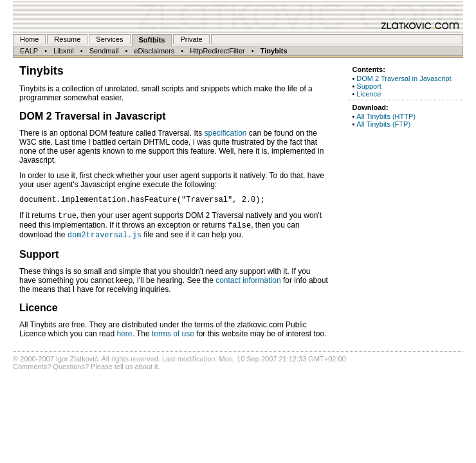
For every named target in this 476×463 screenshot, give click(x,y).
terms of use (173, 340)
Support (369, 86)
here (124, 340)
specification (225, 133)
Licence (369, 94)
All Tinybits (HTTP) (386, 116)
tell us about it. (137, 372)
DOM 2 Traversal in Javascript (404, 78)
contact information (248, 286)
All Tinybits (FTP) (383, 124)
